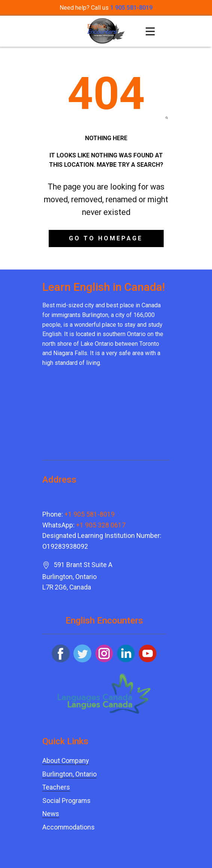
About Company (66, 761)
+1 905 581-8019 (90, 514)
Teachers (56, 787)
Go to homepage (106, 238)
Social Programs (66, 801)
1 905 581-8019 (131, 8)
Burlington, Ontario (69, 774)
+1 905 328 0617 (101, 525)
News (51, 814)
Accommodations (69, 827)
